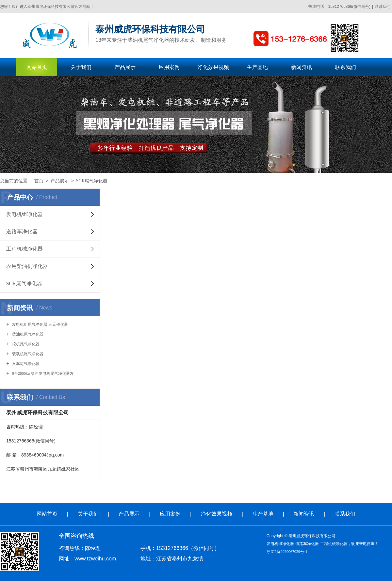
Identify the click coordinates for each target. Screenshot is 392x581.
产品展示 (125, 67)
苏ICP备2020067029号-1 (287, 552)
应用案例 (169, 67)
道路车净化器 (307, 544)
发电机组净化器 (280, 544)
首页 (39, 181)
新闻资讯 (302, 67)
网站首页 (37, 67)
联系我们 (383, 7)
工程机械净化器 (334, 544)
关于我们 (81, 67)
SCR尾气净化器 (92, 181)
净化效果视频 (213, 67)
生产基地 (257, 67)
